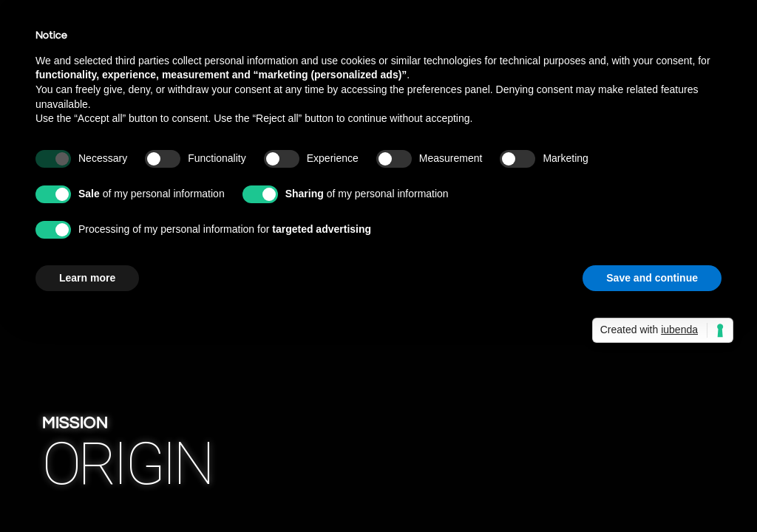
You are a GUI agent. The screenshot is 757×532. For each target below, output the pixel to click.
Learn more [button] (87, 278)
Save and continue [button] (652, 278)
